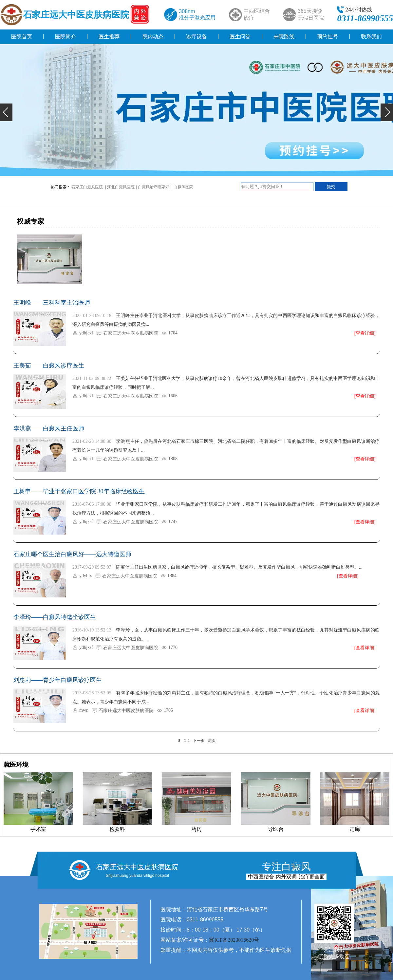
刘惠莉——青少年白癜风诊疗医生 (58, 680)
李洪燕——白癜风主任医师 (49, 428)
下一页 (199, 741)
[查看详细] (365, 333)
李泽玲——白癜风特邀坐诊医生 (55, 617)
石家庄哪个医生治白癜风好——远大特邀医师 (72, 554)
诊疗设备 (196, 37)
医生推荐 (109, 37)
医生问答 (240, 37)
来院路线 (284, 37)
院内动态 (153, 37)
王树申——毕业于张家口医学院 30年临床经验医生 (79, 491)
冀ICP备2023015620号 (234, 940)
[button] (6, 112)
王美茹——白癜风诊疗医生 (49, 366)
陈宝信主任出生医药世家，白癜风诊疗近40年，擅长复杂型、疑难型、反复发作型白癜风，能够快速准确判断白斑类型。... (239, 567)
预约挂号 (327, 37)
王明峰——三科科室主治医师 (52, 303)
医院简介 (65, 37)
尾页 (212, 741)
